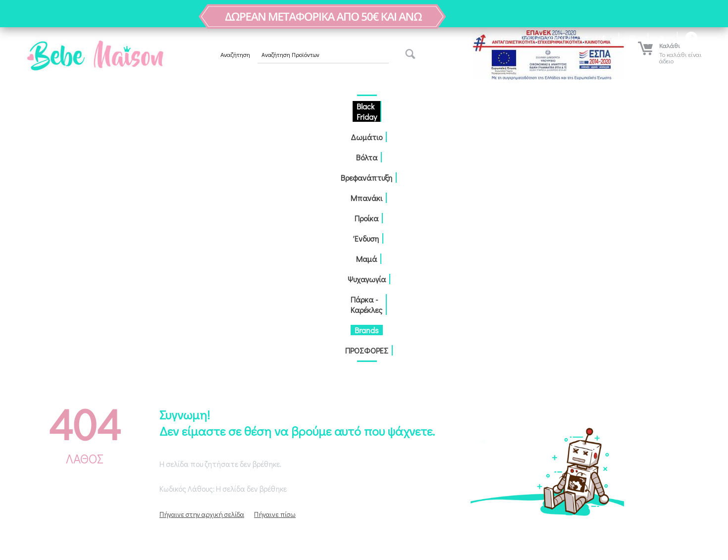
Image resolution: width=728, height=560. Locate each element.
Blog (200, 380)
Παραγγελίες (35, 393)
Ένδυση (374, 106)
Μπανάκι (305, 106)
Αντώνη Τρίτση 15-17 (405, 367)
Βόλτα (210, 106)
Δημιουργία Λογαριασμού (52, 380)
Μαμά (405, 106)
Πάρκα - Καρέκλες (500, 106)
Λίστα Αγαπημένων (43, 407)
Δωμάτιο (175, 106)
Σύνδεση (28, 366)
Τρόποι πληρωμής (219, 393)
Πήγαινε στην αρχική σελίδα (202, 270)
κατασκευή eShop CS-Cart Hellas (154, 543)
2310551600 (401, 413)
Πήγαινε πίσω (275, 270)
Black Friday (130, 106)
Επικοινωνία (211, 449)
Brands (551, 106)
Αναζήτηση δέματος (221, 463)
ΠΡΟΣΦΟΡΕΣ (593, 106)
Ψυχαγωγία (442, 106)
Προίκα (341, 106)
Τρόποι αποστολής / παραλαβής (239, 407)
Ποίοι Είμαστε (213, 366)
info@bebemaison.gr (414, 427)
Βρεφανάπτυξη (255, 106)
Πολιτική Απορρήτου (222, 421)
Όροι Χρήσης (212, 435)
